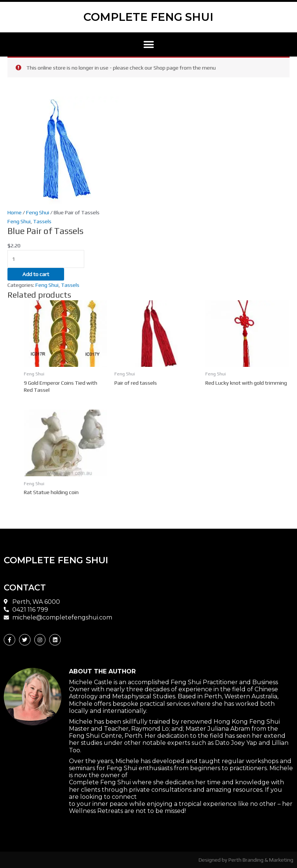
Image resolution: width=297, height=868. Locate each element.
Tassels (42, 221)
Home (15, 212)
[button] (148, 44)
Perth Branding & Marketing (261, 860)
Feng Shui (38, 212)
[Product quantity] (46, 259)
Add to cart (36, 274)
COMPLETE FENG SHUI (149, 17)
